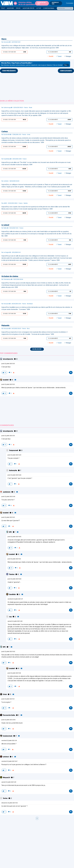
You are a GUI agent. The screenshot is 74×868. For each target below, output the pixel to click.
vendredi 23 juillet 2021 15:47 (9, 761)
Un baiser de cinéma (10, 276)
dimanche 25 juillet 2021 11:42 (10, 803)
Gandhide (13, 595)
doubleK (6, 380)
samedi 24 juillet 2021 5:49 (9, 782)
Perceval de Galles (9, 715)
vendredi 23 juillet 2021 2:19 (9, 741)
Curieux (5, 132)
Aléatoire (10, 8)
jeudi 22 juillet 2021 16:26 (14, 475)
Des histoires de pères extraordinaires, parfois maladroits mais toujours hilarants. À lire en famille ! (35, 64)
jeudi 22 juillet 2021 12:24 (14, 455)
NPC (11, 532)
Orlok (5, 695)
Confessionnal (49, 8)
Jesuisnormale (8, 736)
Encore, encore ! (37, 349)
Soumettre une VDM (41, 3)
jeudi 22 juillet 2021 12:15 (8, 364)
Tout (3, 8)
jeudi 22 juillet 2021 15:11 (8, 699)
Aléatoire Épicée (28, 8)
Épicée (18, 8)
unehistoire (7, 492)
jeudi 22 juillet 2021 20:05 (8, 720)
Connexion (70, 3)
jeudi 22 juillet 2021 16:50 (14, 579)
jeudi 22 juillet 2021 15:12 (8, 384)
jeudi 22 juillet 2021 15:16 (14, 673)
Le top (39, 8)
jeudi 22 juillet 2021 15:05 (14, 537)
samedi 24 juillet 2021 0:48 (15, 621)
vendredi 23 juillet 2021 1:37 (15, 599)
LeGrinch (6, 757)
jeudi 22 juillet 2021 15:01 (8, 517)
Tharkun (12, 574)
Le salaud (5, 225)
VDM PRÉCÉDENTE (9, 71)
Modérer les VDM (55, 3)
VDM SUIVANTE (66, 71)
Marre (4, 39)
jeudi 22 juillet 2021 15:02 (8, 652)
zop (10, 617)
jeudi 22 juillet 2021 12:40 (8, 497)
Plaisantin (5, 326)
